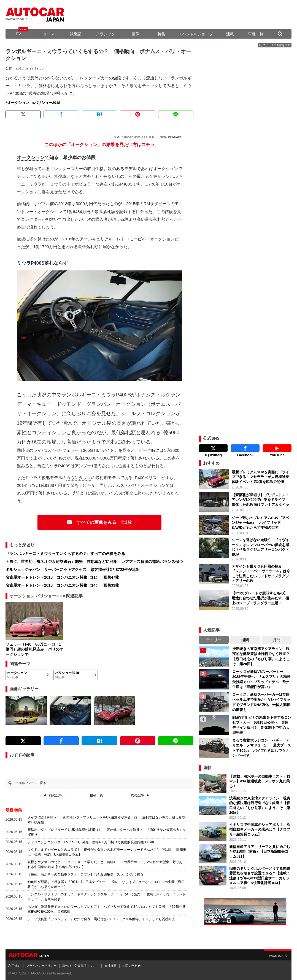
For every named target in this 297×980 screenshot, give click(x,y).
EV (18, 34)
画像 (136, 34)
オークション (18, 103)
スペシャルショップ (196, 34)
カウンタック (79, 478)
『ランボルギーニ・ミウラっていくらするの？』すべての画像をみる (65, 554)
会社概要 (110, 964)
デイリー (214, 638)
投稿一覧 (96, 795)
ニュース (47, 34)
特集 (161, 34)
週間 (245, 638)
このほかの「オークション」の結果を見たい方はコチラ (99, 145)
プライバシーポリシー (41, 964)
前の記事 (55, 795)
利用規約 (14, 964)
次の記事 (137, 795)
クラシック (106, 34)
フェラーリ (73, 450)
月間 (277, 638)
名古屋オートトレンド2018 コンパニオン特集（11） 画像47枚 (62, 577)
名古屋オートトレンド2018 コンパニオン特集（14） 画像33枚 (62, 585)
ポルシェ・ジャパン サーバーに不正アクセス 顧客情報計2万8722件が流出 (73, 570)
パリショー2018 (47, 103)
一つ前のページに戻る (30, 783)
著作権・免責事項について (80, 964)
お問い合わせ (131, 964)
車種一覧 (256, 34)
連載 (230, 34)
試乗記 (75, 34)
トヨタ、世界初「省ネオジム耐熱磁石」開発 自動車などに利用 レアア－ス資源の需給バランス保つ (94, 562)
